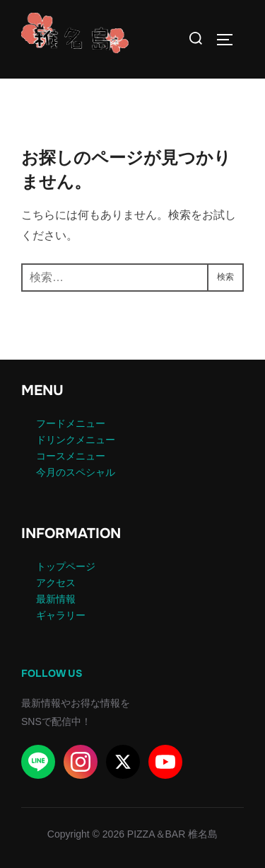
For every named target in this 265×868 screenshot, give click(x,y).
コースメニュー (71, 456)
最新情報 (56, 599)
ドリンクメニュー (76, 440)
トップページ (66, 566)
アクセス (56, 583)
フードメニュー (71, 423)
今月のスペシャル (76, 472)
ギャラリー (61, 615)
